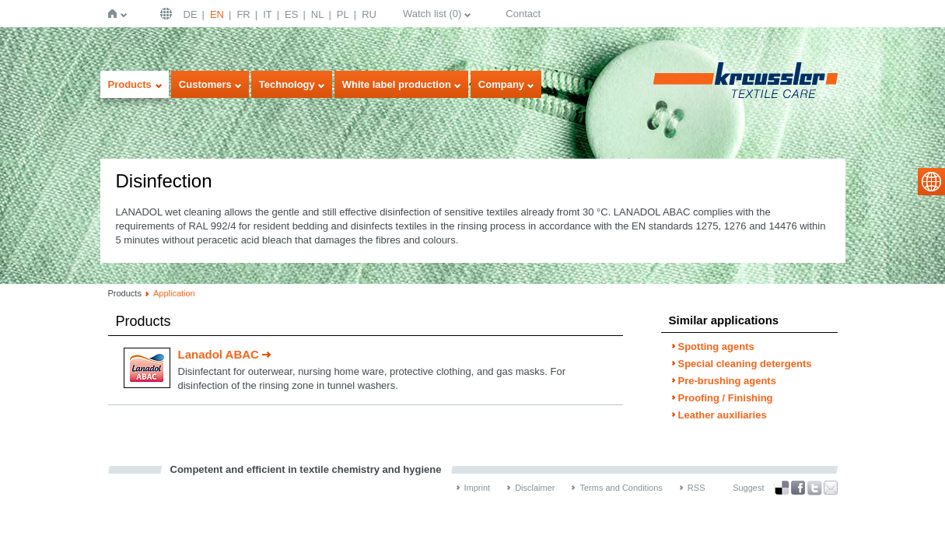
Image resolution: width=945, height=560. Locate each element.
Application (174, 293)
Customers (205, 84)
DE (191, 14)
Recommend (831, 488)
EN (217, 14)
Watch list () (432, 14)
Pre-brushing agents (727, 381)
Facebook (798, 488)
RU (369, 14)
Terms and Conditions (621, 488)
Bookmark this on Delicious (782, 488)
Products (130, 84)
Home (115, 14)
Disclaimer (535, 488)
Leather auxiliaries (723, 415)
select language (931, 182)
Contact (523, 14)
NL (318, 14)
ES (291, 14)
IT (268, 14)
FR (243, 14)
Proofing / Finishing (726, 398)
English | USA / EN (168, 14)
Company (501, 84)
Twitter (814, 488)
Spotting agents (716, 346)
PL (343, 14)
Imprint (478, 488)
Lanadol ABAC (219, 354)
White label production (397, 84)
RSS (696, 488)
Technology (287, 84)
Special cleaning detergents (745, 364)
